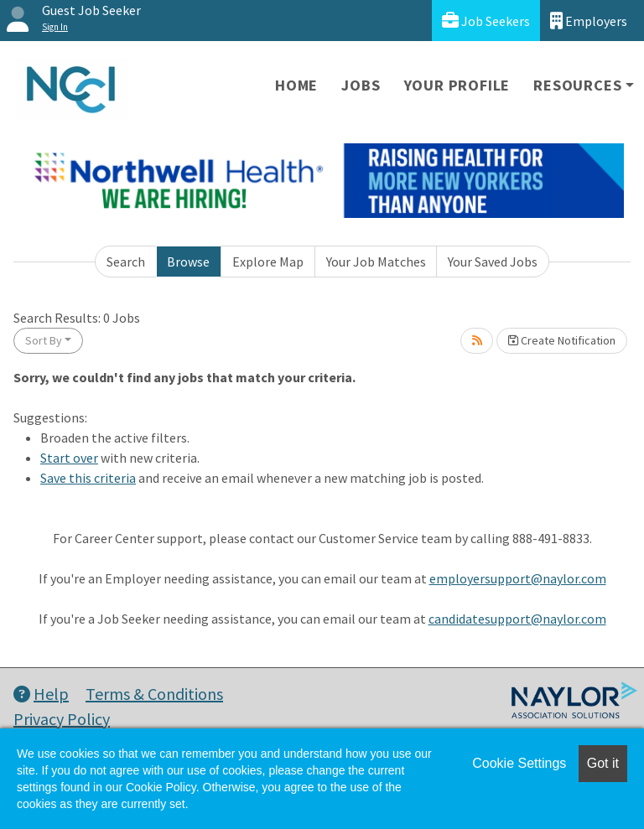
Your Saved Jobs (493, 262)
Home (296, 85)
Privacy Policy (62, 719)
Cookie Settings (519, 763)
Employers (589, 21)
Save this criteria (88, 478)
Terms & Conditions (154, 694)
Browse (188, 262)
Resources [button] (577, 85)
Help (41, 694)
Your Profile (457, 85)
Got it (603, 763)
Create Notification (562, 340)
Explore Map (268, 262)
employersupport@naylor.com (518, 578)
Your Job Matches (376, 262)
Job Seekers (486, 21)
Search (126, 262)
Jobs (361, 85)
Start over (69, 458)
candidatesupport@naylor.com (517, 619)
